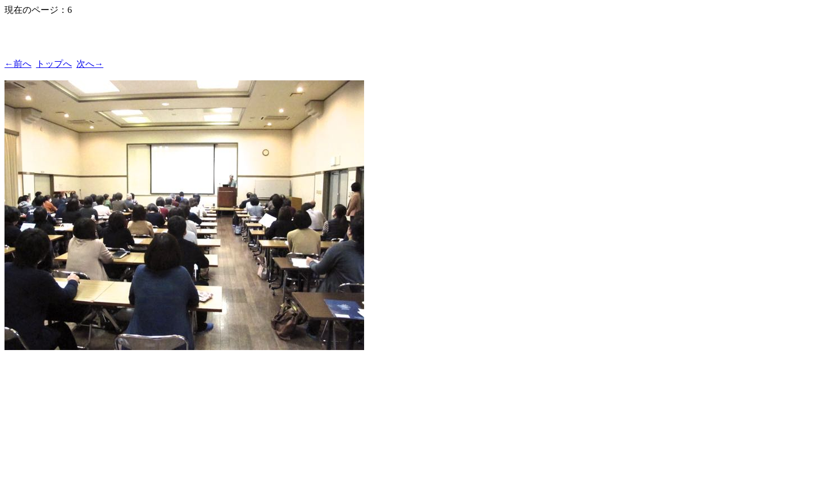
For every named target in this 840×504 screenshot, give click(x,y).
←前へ (18, 64)
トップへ (54, 64)
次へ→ (90, 64)
